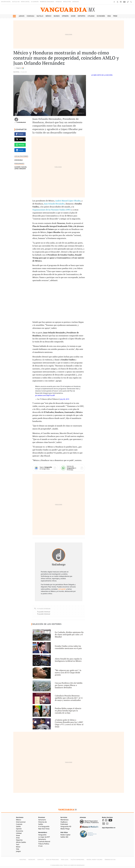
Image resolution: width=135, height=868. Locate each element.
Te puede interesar (44, 612)
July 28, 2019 (65, 399)
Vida (109, 16)
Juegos (22, 16)
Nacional (16, 72)
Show (73, 16)
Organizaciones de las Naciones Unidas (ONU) (52, 210)
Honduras (19, 160)
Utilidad (91, 16)
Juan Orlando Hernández (54, 204)
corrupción (62, 589)
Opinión (65, 16)
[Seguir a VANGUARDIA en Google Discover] (19, 68)
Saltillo (40, 16)
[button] (14, 16)
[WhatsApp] (72, 468)
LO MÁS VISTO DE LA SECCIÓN (102, 75)
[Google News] (45, 468)
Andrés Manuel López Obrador (21, 168)
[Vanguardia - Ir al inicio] (67, 9)
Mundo (57, 16)
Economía (101, 16)
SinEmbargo (21, 122)
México (49, 16)
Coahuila (30, 16)
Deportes (82, 16)
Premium (117, 16)
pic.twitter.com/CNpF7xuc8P (45, 395)
